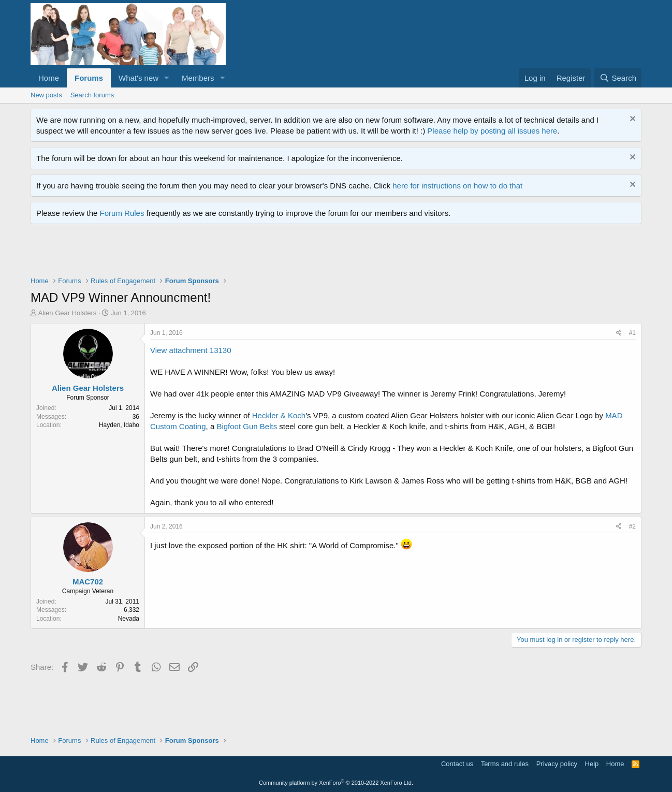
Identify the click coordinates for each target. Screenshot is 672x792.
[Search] (618, 78)
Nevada (129, 619)
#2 (632, 526)
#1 (632, 333)
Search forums (92, 95)
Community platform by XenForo (336, 783)
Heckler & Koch (279, 415)
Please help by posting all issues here (492, 131)
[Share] (619, 333)
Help (592, 764)
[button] (167, 78)
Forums (89, 78)
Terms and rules (505, 764)
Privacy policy (557, 764)
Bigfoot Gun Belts (247, 426)
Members (198, 78)
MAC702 (88, 582)
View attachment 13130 (191, 350)
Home (49, 78)
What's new (138, 78)
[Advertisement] (219, 253)
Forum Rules (122, 213)
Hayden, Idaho (119, 425)
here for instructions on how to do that (457, 186)
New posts (46, 95)
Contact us (457, 764)
